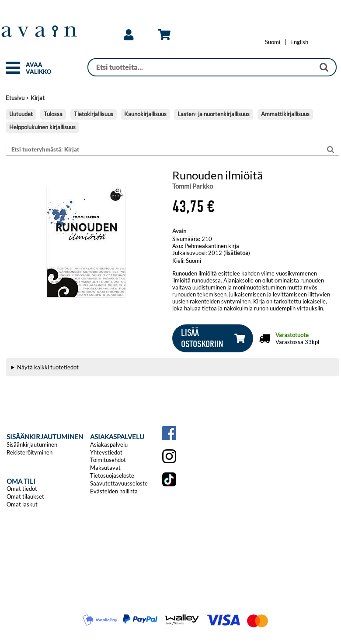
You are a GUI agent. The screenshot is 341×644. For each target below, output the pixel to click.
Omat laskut (22, 504)
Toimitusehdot (108, 460)
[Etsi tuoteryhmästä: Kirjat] (164, 150)
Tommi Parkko (193, 186)
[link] (129, 35)
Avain (179, 231)
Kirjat (38, 98)
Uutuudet (21, 114)
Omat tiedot (22, 489)
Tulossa (53, 114)
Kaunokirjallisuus (145, 114)
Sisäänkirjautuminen (32, 444)
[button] (13, 72)
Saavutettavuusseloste (119, 483)
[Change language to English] (299, 42)
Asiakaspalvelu (109, 444)
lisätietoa (237, 253)
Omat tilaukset (25, 496)
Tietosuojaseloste (112, 475)
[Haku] (201, 67)
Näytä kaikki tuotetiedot (48, 367)
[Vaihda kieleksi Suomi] (273, 42)
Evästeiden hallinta (114, 491)
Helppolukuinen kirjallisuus (42, 127)
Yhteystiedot (106, 452)
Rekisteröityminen (30, 452)
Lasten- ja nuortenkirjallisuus (214, 114)
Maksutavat (105, 468)
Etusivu (15, 98)
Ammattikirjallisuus (285, 114)
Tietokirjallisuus (94, 114)
